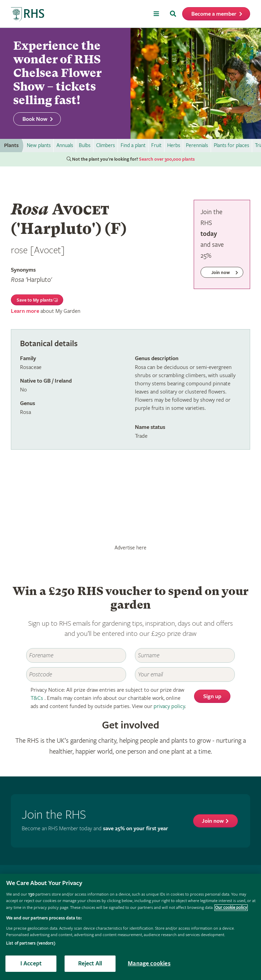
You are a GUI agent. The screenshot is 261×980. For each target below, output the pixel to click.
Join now (213, 821)
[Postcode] (76, 674)
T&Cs (37, 698)
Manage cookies (149, 963)
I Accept (31, 963)
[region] (130, 927)
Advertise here (130, 548)
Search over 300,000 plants (167, 159)
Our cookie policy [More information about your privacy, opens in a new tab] (231, 908)
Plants (11, 146)
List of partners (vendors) (31, 943)
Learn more (25, 311)
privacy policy (169, 706)
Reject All (90, 963)
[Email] (185, 674)
